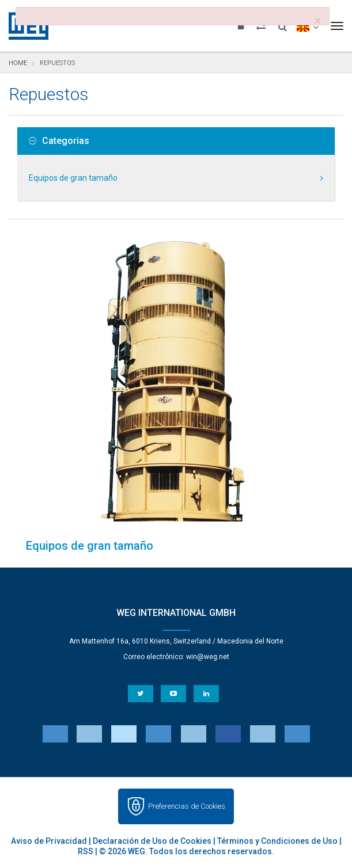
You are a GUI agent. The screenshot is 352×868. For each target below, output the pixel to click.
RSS (86, 851)
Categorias (59, 141)
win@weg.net (208, 657)
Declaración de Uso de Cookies (152, 841)
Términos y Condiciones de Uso (277, 841)
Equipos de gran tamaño (73, 178)
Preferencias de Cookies (187, 806)
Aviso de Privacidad (49, 841)
